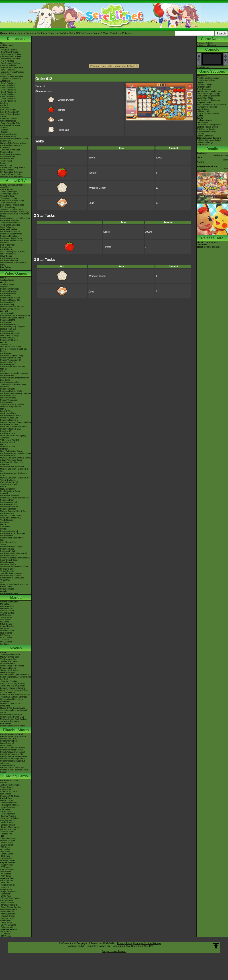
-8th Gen (4, 130)
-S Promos (5, 934)
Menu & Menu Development (209, 91)
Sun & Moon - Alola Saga (11, 209)
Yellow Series (6, 617)
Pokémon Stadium (8, 556)
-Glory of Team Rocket (10, 898)
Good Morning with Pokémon (13, 252)
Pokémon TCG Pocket (10, 309)
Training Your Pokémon (207, 107)
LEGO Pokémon (8, 156)
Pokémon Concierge (9, 258)
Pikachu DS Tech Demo (11, 516)
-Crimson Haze (7, 918)
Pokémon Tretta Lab (9, 418)
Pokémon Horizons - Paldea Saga (15, 218)
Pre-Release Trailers (206, 80)
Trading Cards (16, 776)
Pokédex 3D (6, 431)
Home (20, 33)
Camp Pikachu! (7, 743)
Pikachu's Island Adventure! (12, 752)
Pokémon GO (6, 296)
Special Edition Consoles (11, 573)
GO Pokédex (83, 33)
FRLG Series (6, 624)
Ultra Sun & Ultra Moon (11, 347)
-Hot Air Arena (6, 900)
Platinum (4, 449)
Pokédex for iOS (8, 442)
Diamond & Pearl (8, 447)
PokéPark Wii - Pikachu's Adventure (11, 463)
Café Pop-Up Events (206, 129)
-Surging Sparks (7, 820)
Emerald (4, 493)
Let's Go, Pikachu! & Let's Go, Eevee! (14, 350)
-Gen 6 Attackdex (8, 94)
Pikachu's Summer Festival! (13, 748)
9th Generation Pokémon (11, 172)
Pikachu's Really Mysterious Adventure (13, 762)
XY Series (5, 640)
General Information (9, 602)
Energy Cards (6, 789)
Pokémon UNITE (8, 302)
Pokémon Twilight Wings (11, 234)
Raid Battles (6, 794)
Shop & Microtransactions (208, 114)
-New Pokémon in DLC (10, 174)
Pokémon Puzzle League (11, 547)
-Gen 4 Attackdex (8, 90)
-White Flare (6, 812)
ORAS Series (6, 642)
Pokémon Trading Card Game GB (15, 558)
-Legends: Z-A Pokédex (11, 79)
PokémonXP (6, 141)
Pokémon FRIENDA (9, 593)
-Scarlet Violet (6, 843)
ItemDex (4, 103)
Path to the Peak (8, 245)
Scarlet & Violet (7, 284)
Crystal (3, 529)
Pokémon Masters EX (10, 300)
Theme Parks (6, 161)
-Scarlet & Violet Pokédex (12, 76)
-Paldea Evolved (8, 840)
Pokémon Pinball (8, 551)
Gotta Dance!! (6, 745)
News (3, 43)
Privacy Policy (125, 943)
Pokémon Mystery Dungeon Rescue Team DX (13, 328)
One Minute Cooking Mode (209, 100)
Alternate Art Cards (9, 792)
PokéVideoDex (7, 249)
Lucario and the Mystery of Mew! (15, 675)
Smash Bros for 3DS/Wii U (12, 404)
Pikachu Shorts (16, 730)
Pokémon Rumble (8, 456)
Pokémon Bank (7, 376)
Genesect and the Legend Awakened (12, 700)
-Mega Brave (6, 889)
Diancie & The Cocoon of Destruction (11, 705)
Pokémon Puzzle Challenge (13, 533)
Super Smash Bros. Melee (12, 538)
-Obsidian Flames (8, 838)
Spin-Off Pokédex (8, 110)
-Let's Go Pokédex (8, 65)
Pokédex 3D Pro (8, 433)
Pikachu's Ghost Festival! (11, 750)
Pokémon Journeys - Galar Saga (15, 212)
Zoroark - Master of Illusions (13, 688)
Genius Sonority (221, 155)
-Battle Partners (7, 903)
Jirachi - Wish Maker (9, 670)
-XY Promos (6, 874)
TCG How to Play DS (10, 440)
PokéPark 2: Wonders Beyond (14, 427)
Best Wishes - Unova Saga (12, 205)
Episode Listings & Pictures (12, 185)
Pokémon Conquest (9, 424)
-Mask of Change (8, 916)
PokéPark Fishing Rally (11, 518)
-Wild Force (5, 920)
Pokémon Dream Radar (11, 416)
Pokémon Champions (10, 289)
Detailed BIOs (6, 608)
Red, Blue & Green (9, 542)
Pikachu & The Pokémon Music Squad (14, 771)
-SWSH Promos (7, 869)
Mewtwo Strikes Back (10, 657)
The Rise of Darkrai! (9, 681)
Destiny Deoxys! (7, 672)
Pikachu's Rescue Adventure (13, 736)
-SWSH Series (7, 845)
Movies (16, 648)
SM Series (5, 644)
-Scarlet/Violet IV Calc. (10, 123)
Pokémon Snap (7, 549)
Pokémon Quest (7, 364)
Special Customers (205, 136)
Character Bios (7, 189)
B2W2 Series (6, 637)
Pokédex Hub (66, 33)
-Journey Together (8, 816)
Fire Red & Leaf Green (10, 491)
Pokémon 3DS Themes (11, 576)
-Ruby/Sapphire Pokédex (11, 54)
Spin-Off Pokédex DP (10, 112)
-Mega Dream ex (8, 885)
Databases (16, 39)
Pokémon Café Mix (205, 43)
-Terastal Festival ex (9, 905)
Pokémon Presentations (11, 154)
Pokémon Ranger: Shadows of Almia (14, 474)
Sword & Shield (7, 313)
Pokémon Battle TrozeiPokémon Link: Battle (15, 379)
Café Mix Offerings (205, 142)
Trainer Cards (6, 787)
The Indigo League (9, 192)
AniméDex (5, 187)
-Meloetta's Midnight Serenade (14, 697)
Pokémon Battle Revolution (12, 467)
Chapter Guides (7, 611)
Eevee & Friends (8, 765)
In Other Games (7, 569)
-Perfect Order (7, 800)
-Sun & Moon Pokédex (10, 63)
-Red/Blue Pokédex (9, 50)
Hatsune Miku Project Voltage (13, 143)
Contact (41, 33)
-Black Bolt (5, 809)
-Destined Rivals (8, 814)
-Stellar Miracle (7, 912)
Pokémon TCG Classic (10, 796)
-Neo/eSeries (6, 858)
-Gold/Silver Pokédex (10, 52)
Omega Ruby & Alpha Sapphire (14, 373)
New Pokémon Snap (9, 336)
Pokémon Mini (7, 536)
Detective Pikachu (8, 362)
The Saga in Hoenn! (9, 198)
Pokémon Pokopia (8, 291)
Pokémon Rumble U (9, 420)
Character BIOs (7, 606)
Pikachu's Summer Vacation (13, 734)
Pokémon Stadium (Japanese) (14, 553)
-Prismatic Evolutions (10, 818)
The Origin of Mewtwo (10, 655)
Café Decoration (204, 111)
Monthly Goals (203, 109)
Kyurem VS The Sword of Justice (15, 695)
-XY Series (5, 849)
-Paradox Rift (6, 834)
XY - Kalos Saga (8, 207)
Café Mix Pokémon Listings (209, 140)
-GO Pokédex (6, 74)
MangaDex (5, 604)
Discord (52, 33)
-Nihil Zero (5, 883)
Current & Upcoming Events (13, 168)
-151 (2, 836)
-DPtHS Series (7, 854)
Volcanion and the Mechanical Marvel (14, 711)
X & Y (3, 371)
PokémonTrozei (7, 513)
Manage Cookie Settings (148, 943)
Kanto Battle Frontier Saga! (12, 200)
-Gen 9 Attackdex (8, 101)
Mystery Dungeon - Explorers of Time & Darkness (14, 479)
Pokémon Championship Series (14, 139)
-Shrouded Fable (8, 825)
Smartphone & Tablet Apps (12, 578)
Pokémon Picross (8, 396)
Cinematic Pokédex (9, 119)
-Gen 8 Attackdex (8, 99)
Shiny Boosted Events (206, 131)
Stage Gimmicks (204, 102)
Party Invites (202, 145)
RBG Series (6, 615)
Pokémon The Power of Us (12, 717)
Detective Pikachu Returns (12, 307)
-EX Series (5, 856)
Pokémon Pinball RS (9, 507)
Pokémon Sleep (7, 304)
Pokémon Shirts (7, 159)
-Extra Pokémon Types (10, 785)
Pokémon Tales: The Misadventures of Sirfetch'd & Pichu (13, 263)
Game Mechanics (8, 121)
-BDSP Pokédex (7, 70)
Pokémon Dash (7, 500)
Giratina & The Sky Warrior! (12, 684)
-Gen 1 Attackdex (8, 83)
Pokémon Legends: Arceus (12, 318)
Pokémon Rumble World (11, 391)
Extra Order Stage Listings (208, 96)
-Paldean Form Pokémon (11, 176)
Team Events (202, 122)
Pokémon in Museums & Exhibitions (11, 146)
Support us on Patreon (114, 951)
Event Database (7, 170)
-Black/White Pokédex (10, 59)
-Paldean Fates (7, 832)
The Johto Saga (7, 196)
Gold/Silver (5, 527)
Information (202, 76)
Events (200, 118)
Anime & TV (16, 181)
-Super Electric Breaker (11, 907)
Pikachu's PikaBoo (8, 741)
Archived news (7, 45)
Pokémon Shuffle (8, 389)
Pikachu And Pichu (9, 739)
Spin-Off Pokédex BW (10, 114)
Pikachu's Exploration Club (12, 754)
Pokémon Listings (205, 85)
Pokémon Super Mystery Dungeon (16, 393)
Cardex (3, 116)
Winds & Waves (7, 280)
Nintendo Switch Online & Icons (14, 584)
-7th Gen (4, 132)
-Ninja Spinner (7, 880)
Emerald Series (7, 626)
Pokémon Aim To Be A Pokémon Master (15, 215)
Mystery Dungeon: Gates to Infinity (16, 422)
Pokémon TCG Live (9, 340)
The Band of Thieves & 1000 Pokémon (13, 386)
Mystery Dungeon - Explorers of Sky (14, 470)
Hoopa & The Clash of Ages (13, 708)
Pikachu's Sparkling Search (12, 759)
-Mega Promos (7, 865)
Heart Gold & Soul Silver (11, 451)
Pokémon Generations (10, 232)
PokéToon (5, 243)
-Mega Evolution (7, 807)
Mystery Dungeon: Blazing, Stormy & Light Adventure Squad (16, 459)
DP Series (5, 628)
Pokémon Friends (8, 293)
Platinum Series (7, 631)
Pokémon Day (7, 152)
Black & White (6, 411)
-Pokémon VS (6, 927)
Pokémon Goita (7, 589)
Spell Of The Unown (9, 661)
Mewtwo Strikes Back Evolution (14, 719)
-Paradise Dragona (9, 909)
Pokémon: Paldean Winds (12, 240)
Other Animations (8, 254)
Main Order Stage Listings (208, 94)
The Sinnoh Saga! (8, 203)
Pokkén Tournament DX (11, 360)
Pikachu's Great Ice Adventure (14, 756)
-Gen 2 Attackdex (8, 85)
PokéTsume (5, 269)
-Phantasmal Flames (9, 805)
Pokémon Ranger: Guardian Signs (15, 453)
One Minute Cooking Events (209, 125)
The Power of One (8, 659)
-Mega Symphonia (8, 892)
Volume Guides (7, 613)
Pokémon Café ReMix (10, 298)
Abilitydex (5, 108)
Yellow (3, 544)
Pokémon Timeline (8, 134)
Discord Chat (6, 165)
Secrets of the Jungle (10, 721)
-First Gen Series (8, 860)
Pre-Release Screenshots (208, 78)
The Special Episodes (10, 223)
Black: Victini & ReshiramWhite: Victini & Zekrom (14, 691)
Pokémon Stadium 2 (9, 531)
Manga (16, 597)
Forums (30, 33)
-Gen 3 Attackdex (8, 88)
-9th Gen (4, 128)
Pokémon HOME (8, 320)
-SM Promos (6, 872)
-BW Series (5, 852)
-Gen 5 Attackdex (8, 92)
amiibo (3, 582)
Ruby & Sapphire (8, 489)
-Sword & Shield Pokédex (12, 68)
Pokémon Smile (7, 331)
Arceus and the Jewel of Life (13, 686)
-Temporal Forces (8, 829)
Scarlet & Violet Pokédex (106, 33)
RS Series (5, 622)
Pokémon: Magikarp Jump (12, 356)
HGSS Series (6, 633)
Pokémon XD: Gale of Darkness (14, 498)
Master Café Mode (205, 98)
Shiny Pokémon (7, 227)
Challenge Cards (204, 120)
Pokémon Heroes (8, 668)
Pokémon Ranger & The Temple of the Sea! (16, 678)
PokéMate (5, 522)
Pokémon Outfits (204, 87)
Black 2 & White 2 (8, 413)
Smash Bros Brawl (8, 484)
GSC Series (6, 620)
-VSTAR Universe (8, 925)
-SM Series (5, 847)
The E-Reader (7, 520)
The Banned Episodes (10, 225)
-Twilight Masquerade (10, 827)
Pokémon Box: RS (8, 504)
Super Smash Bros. (9, 560)
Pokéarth (127, 33)
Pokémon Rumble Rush (11, 358)
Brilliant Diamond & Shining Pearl (15, 316)
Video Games (16, 273)
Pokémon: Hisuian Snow (11, 238)
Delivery (200, 134)
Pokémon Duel (7, 402)
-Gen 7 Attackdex (8, 96)
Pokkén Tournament (9, 400)
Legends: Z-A (6, 287)
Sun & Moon (6, 344)
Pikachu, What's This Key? (12, 768)
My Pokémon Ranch (9, 482)
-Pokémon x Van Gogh (10, 150)
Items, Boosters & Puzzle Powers (211, 105)
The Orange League (9, 194)
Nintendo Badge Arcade (11, 407)
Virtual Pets (5, 580)
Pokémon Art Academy (10, 382)
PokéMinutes (6, 247)
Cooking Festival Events (207, 127)
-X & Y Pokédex (7, 61)
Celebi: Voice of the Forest (12, 666)
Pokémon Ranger (8, 509)
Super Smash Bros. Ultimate (13, 367)
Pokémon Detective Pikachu (13, 726)
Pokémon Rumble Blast (11, 429)
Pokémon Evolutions (9, 236)
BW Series (5, 635)
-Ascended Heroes (9, 803)
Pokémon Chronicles (9, 220)
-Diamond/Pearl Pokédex (11, 56)
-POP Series (6, 876)
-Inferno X (5, 887)
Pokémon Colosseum (10, 496)
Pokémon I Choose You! (11, 715)
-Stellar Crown (7, 823)
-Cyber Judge (6, 923)
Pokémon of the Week (10, 125)
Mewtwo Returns (8, 664)
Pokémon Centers (8, 136)
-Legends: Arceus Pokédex (12, 72)
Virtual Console (7, 571)
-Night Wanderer (8, 914)
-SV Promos (6, 867)
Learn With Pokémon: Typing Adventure (13, 437)
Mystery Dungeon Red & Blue (13, 511)
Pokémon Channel (8, 502)
